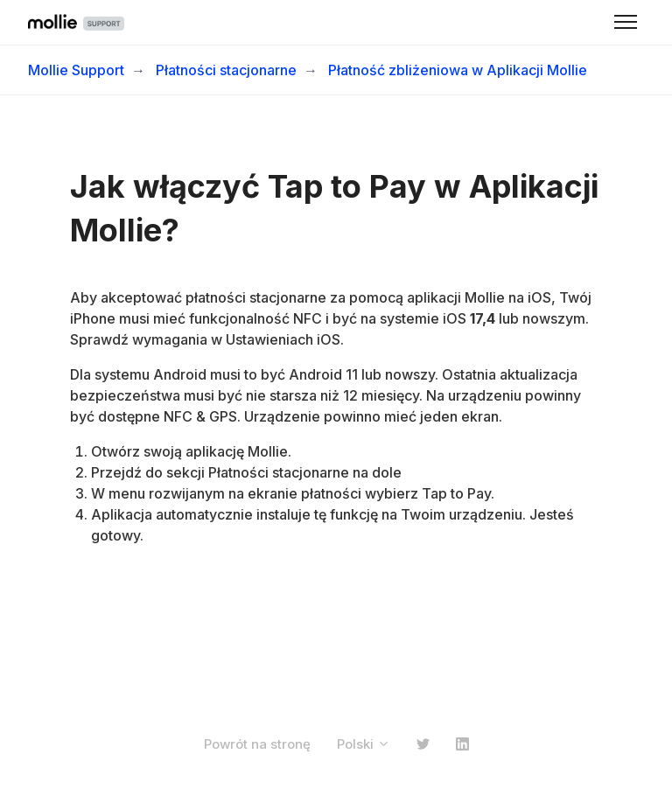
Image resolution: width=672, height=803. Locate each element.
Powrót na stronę (257, 744)
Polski (364, 744)
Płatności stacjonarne (226, 70)
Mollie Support (76, 70)
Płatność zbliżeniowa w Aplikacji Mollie (458, 70)
